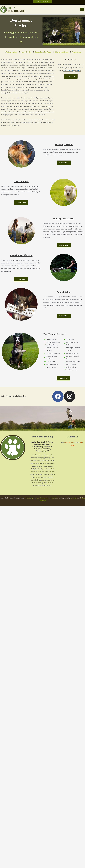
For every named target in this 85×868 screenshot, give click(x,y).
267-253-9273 (68, 71)
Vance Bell (54, 499)
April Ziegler (74, 499)
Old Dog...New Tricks (64, 219)
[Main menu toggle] (82, 10)
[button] (42, 2)
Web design (30, 499)
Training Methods (64, 145)
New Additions (21, 182)
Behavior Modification (21, 256)
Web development (42, 499)
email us (78, 71)
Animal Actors (64, 293)
